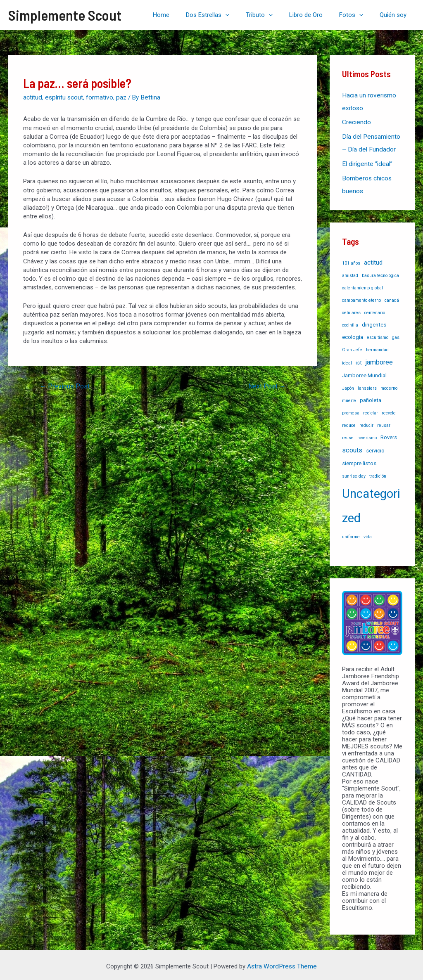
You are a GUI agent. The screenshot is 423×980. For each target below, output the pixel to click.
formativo (98, 97)
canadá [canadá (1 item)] (392, 297)
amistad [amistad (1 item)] (350, 272)
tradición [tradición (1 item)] (378, 473)
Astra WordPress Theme (282, 963)
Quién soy (395, 15)
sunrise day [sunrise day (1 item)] (354, 473)
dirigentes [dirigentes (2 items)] (374, 321)
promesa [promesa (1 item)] (351, 410)
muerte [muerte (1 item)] (349, 397)
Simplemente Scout (65, 15)
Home (184, 15)
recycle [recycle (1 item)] (389, 410)
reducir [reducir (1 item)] (366, 422)
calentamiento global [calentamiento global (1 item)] (362, 285)
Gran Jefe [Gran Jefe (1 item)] (352, 347)
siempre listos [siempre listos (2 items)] (359, 460)
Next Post (267, 385)
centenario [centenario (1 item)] (375, 309)
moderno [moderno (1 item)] (389, 385)
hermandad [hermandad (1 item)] (377, 347)
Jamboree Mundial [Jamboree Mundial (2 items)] (364, 372)
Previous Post (65, 385)
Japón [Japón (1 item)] (348, 385)
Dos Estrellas (226, 15)
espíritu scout (63, 97)
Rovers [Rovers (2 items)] (389, 434)
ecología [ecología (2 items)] (353, 334)
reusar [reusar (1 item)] (384, 422)
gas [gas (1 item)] (396, 334)
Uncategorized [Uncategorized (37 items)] (371, 503)
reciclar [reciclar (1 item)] (371, 410)
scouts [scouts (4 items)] (352, 447)
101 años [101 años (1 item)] (351, 260)
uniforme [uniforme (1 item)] (351, 534)
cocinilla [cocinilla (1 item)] (350, 322)
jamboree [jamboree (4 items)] (379, 359)
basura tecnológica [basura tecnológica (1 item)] (380, 272)
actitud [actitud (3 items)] (373, 259)
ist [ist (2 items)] (359, 359)
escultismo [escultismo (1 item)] (378, 334)
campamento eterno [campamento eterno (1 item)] (361, 297)
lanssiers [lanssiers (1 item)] (367, 385)
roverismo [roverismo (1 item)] (367, 434)
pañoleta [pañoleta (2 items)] (371, 397)
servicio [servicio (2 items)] (375, 447)
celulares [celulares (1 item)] (351, 309)
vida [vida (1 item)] (368, 534)
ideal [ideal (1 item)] (347, 360)
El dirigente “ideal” (366, 162)
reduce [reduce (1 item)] (349, 422)
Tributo (274, 15)
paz (119, 97)
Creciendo (356, 121)
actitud (32, 97)
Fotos (357, 15)
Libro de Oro (316, 15)
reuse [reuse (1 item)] (348, 434)
